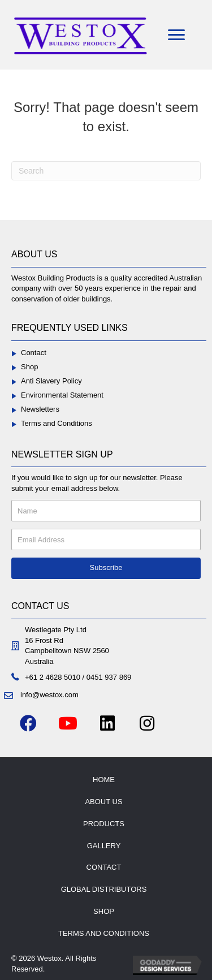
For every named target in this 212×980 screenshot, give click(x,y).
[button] (106, 568)
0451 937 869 (109, 677)
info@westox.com (49, 695)
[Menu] (176, 35)
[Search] (106, 171)
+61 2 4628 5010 (53, 677)
